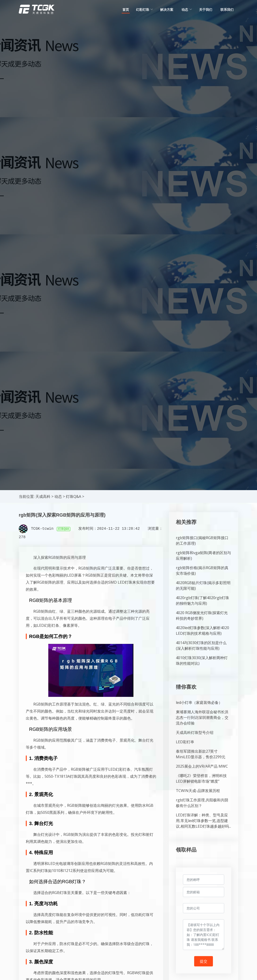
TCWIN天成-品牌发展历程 (198, 791)
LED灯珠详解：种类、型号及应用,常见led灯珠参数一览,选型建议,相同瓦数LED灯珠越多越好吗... (203, 821)
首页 (126, 9)
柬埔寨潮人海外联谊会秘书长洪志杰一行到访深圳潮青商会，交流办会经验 (202, 717)
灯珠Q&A (74, 496)
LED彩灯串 (185, 742)
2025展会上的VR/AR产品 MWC (202, 766)
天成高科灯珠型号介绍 (195, 732)
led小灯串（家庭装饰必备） (199, 702)
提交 (204, 961)
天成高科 (43, 496)
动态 (58, 496)
